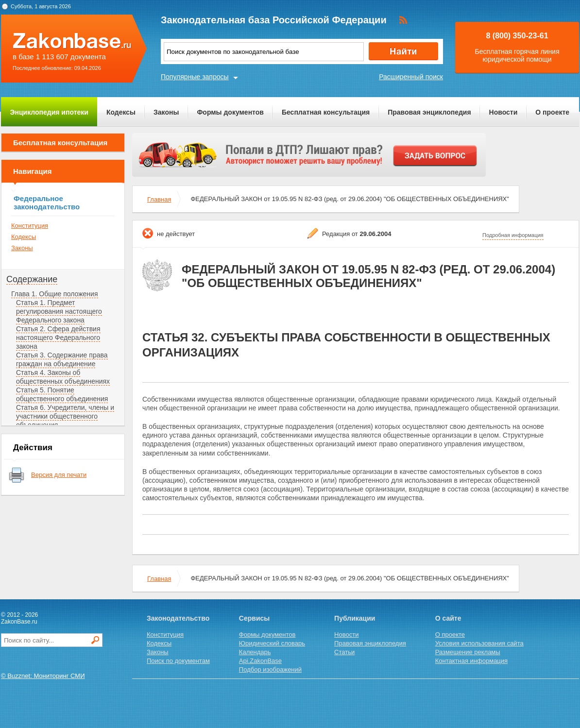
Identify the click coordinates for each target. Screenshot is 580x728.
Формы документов (230, 112)
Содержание (32, 279)
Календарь (255, 652)
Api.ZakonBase (260, 661)
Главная (159, 199)
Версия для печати (59, 475)
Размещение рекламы (468, 652)
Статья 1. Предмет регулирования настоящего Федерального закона (59, 311)
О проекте (552, 112)
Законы (166, 112)
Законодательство (178, 618)
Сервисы (254, 618)
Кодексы (121, 112)
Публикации (355, 618)
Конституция (30, 226)
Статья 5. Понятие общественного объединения (62, 394)
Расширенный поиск (411, 77)
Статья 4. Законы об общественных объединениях (63, 377)
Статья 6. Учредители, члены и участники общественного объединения (65, 416)
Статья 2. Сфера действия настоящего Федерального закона (58, 338)
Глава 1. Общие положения (55, 294)
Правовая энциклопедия (429, 112)
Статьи (344, 652)
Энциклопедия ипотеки (49, 112)
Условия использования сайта (479, 643)
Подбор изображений (270, 669)
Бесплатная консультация (326, 112)
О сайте (448, 618)
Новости (503, 112)
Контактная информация (471, 661)
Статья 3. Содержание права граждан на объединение (62, 359)
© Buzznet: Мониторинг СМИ (43, 676)
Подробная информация (513, 235)
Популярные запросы (195, 77)
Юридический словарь (272, 643)
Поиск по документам (178, 661)
